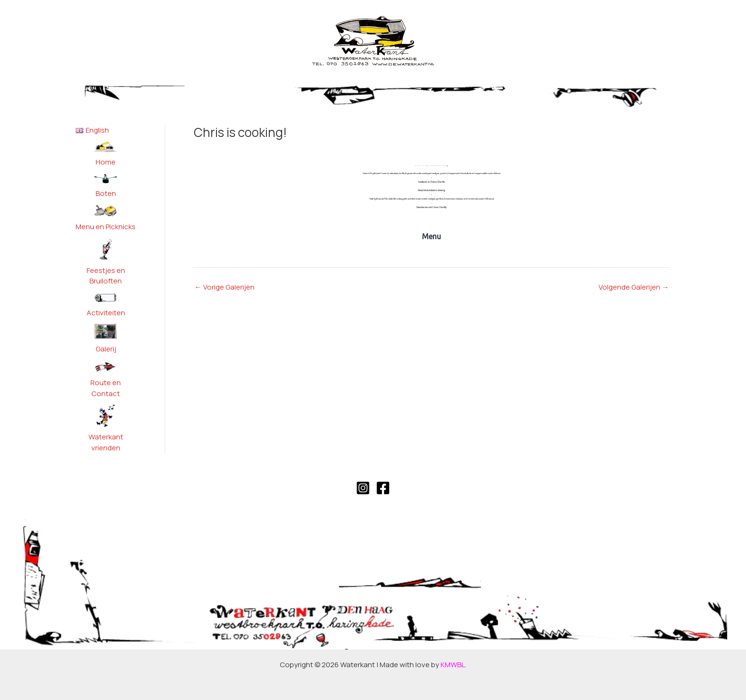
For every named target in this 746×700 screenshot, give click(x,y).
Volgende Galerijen (634, 287)
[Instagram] (363, 488)
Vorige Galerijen (225, 287)
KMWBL (453, 665)
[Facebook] (383, 488)
